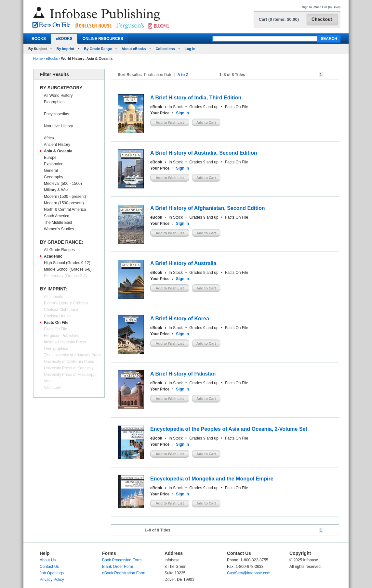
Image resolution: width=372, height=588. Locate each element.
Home (38, 58)
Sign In (307, 7)
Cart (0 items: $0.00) (279, 19)
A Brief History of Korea (180, 319)
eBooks (52, 58)
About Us (48, 560)
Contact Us (49, 567)
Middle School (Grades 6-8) (68, 269)
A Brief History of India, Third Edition (196, 98)
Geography (53, 177)
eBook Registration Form (124, 573)
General (51, 171)
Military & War (56, 190)
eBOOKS (64, 39)
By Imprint (65, 49)
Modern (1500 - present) (65, 197)
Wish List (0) (323, 7)
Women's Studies (59, 229)
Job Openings (52, 573)
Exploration (54, 164)
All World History (58, 96)
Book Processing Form (122, 560)
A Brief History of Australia (183, 263)
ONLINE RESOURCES (103, 39)
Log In (190, 49)
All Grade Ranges (59, 250)
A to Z (183, 75)
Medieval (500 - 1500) (63, 184)
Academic (53, 256)
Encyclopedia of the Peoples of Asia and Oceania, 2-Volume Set (229, 429)
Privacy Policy (52, 580)
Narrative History (58, 126)
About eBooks (134, 49)
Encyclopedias (56, 114)
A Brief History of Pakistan (183, 374)
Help (337, 7)
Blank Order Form (118, 567)
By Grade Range (98, 49)
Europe (50, 158)
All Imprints (53, 297)
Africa (49, 138)
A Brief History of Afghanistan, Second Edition (208, 208)
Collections (165, 49)
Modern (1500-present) (64, 203)
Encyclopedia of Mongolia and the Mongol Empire (212, 479)
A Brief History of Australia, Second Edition (204, 153)
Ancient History (57, 145)
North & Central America (65, 210)
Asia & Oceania (58, 151)
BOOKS (39, 39)
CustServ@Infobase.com (249, 573)
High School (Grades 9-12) (67, 263)
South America (57, 216)
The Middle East (58, 223)
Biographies (54, 102)
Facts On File (56, 323)
